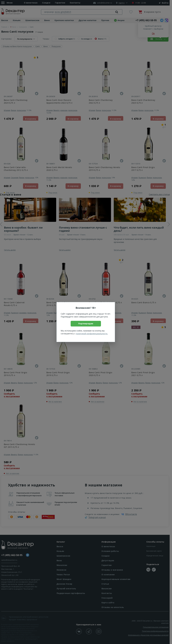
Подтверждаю (86, 324)
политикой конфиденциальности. (92, 334)
